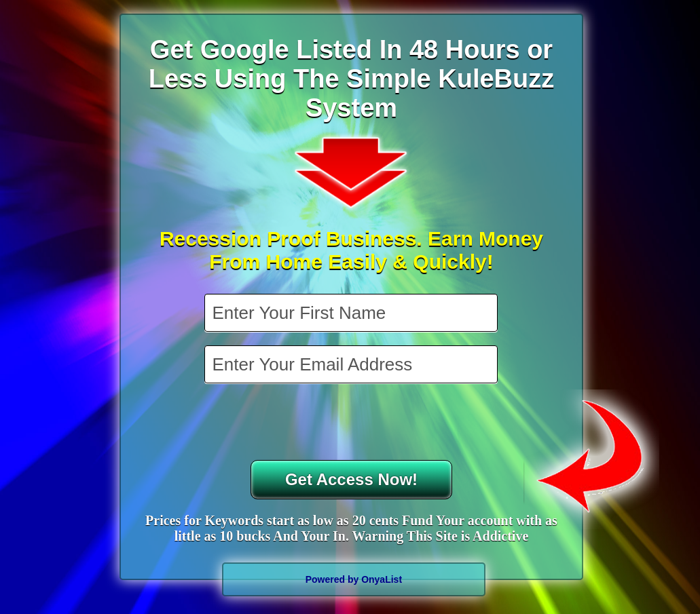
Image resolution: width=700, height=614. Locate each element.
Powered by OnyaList (354, 579)
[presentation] (352, 423)
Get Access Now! (351, 479)
